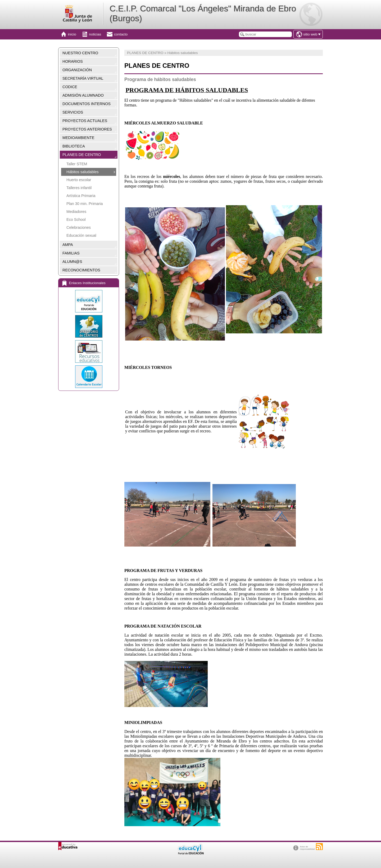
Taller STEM (77, 164)
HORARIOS (73, 61)
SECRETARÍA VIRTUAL (83, 78)
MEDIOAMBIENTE (78, 138)
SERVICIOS (73, 112)
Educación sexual (81, 235)
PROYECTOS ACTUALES (85, 121)
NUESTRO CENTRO (80, 53)
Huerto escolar (79, 180)
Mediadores (76, 212)
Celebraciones (79, 227)
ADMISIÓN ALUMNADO (83, 95)
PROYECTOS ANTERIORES (87, 129)
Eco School (76, 220)
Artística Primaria (81, 196)
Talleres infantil (79, 188)
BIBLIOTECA (74, 146)
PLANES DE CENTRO (82, 155)
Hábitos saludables (83, 172)
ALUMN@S (72, 262)
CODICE (70, 87)
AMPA (68, 245)
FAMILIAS (71, 253)
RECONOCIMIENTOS (81, 270)
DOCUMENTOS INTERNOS (87, 104)
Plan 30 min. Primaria (85, 204)
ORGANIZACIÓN (77, 70)
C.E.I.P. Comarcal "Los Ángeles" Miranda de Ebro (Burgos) (203, 13)
